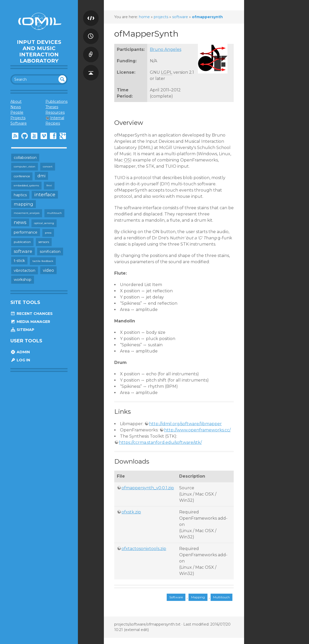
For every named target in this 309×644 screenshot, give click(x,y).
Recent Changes (32, 314)
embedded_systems (26, 185)
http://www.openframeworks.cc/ (197, 430)
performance (26, 232)
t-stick (19, 261)
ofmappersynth (207, 17)
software (23, 251)
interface (45, 195)
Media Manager (30, 322)
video (48, 270)
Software (19, 123)
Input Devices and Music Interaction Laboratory (39, 51)
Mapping (198, 597)
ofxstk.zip (131, 512)
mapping (23, 204)
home (144, 17)
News (16, 107)
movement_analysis (27, 213)
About (16, 101)
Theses (52, 107)
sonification (50, 252)
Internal (57, 118)
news (20, 222)
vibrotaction (25, 270)
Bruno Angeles (166, 49)
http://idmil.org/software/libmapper (185, 424)
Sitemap (22, 330)
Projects (18, 118)
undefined (62, 79)
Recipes (53, 123)
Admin (20, 352)
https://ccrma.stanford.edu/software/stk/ (160, 442)
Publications (56, 101)
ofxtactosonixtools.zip (144, 549)
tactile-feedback (43, 261)
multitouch (54, 213)
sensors (44, 242)
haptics (20, 195)
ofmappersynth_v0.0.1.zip (148, 488)
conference (22, 176)
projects (161, 17)
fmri (49, 185)
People (17, 112)
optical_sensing (44, 223)
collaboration (25, 158)
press (48, 233)
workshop (23, 280)
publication (22, 242)
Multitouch (221, 597)
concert (48, 167)
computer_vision (25, 167)
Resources (55, 112)
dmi (41, 176)
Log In (20, 360)
